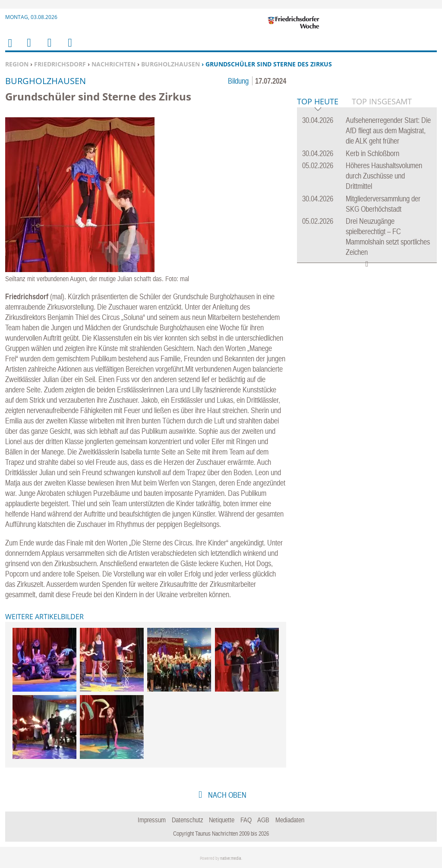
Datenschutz (188, 820)
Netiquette (222, 820)
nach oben (226, 795)
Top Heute (318, 234)
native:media (231, 858)
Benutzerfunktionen (69, 48)
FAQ (246, 820)
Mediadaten (290, 820)
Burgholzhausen (170, 64)
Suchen (48, 48)
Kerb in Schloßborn (373, 285)
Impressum (152, 820)
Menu (28, 48)
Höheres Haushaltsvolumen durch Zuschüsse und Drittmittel (384, 308)
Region (17, 64)
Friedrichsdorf (60, 64)
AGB (263, 820)
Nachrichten (114, 64)
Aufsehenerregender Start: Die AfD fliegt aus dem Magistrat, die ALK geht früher (388, 262)
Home (9, 49)
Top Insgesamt (382, 233)
